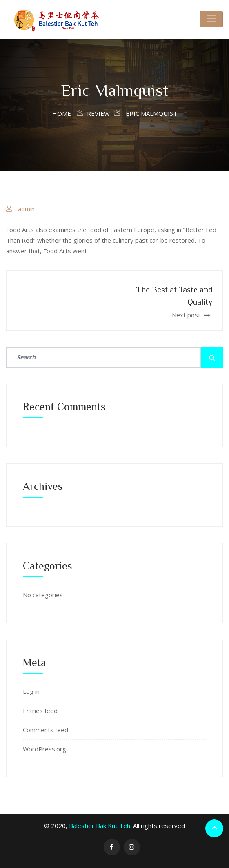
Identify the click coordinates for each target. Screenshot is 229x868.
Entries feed (40, 711)
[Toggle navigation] (211, 19)
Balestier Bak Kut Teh (100, 826)
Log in (31, 691)
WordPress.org (44, 749)
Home (62, 113)
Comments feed (46, 730)
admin (26, 209)
